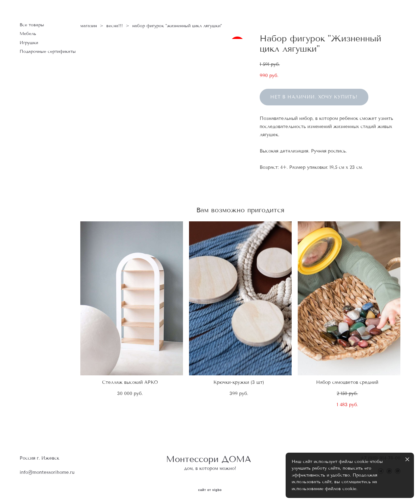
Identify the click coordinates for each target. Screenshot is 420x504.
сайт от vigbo (210, 490)
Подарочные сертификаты (48, 51)
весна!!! (115, 26)
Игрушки (29, 43)
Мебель (28, 34)
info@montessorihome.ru (47, 472)
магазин (89, 26)
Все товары (32, 25)
